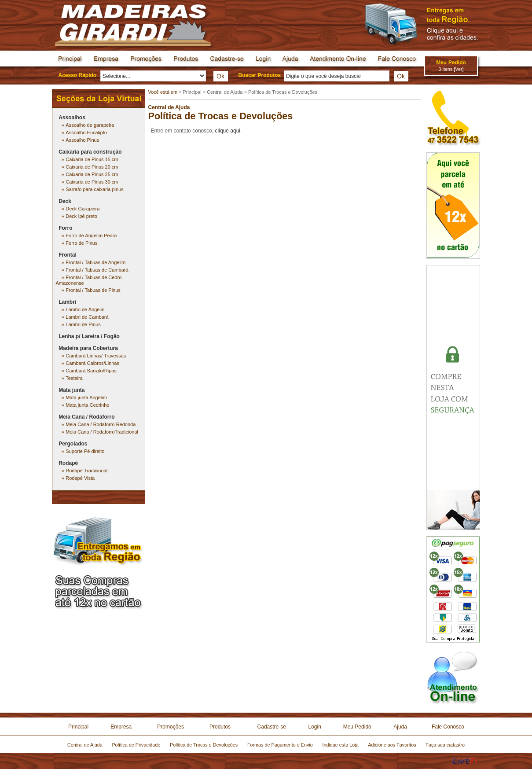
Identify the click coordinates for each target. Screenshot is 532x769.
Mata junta (72, 390)
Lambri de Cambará (87, 317)
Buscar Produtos (260, 75)
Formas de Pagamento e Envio (280, 745)
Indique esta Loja (340, 745)
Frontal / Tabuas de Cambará (97, 270)
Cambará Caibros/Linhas (92, 363)
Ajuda (400, 727)
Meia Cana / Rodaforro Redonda (101, 424)
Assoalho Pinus (82, 140)
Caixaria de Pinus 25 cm (92, 174)
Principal (192, 92)
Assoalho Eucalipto (86, 132)
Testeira (74, 378)
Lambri (67, 302)
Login (314, 727)
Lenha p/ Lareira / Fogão (89, 336)
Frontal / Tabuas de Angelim (95, 262)
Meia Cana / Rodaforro (86, 417)
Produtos (220, 727)
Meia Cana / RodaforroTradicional (102, 432)
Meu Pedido (357, 727)
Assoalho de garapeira (90, 125)
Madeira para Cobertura (88, 348)
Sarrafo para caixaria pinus (94, 189)
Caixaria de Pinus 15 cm (92, 159)
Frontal (68, 255)
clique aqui (228, 131)
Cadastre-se (272, 727)
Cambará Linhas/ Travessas (96, 356)
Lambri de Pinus (83, 324)
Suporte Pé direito (85, 451)
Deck (65, 201)
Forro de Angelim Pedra (91, 235)
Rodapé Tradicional (86, 471)
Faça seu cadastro (445, 745)
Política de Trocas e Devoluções (283, 92)
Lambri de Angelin (85, 309)
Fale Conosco (448, 727)
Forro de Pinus (81, 243)
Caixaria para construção (90, 152)
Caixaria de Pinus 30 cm (92, 182)
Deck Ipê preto (81, 216)
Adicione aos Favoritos (392, 745)
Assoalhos (72, 118)
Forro (65, 228)
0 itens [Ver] (451, 69)
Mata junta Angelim (86, 397)
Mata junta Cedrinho (87, 405)
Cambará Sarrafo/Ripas (91, 371)
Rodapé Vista (80, 478)
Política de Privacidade (136, 745)
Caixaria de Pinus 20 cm (92, 167)
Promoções (171, 727)
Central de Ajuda (225, 92)
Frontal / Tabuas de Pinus (93, 290)
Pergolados (73, 444)
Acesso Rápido (78, 75)
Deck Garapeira (83, 209)
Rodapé (68, 463)
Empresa (121, 727)
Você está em (164, 92)
